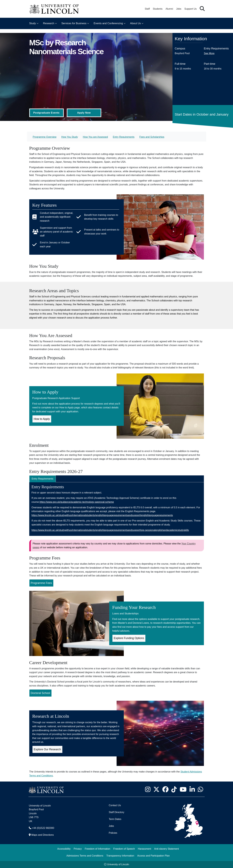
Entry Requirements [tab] (43, 479)
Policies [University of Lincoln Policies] (113, 833)
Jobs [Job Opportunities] (111, 826)
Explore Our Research (47, 749)
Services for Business (74, 23)
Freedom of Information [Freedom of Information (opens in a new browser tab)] (97, 849)
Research (49, 23)
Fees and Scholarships (152, 137)
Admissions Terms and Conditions (85, 856)
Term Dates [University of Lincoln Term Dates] (115, 819)
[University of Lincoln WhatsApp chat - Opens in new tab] (201, 789)
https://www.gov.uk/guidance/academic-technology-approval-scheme (77, 502)
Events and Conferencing (108, 23)
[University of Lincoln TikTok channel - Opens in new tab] (174, 789)
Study (33, 23)
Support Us (190, 9)
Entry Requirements (124, 137)
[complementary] (33, 845)
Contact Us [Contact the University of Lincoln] (115, 805)
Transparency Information (120, 856)
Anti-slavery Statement (166, 849)
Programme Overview (45, 137)
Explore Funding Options (129, 638)
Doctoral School (40, 693)
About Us (135, 23)
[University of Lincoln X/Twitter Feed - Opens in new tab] (156, 789)
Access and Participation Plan (153, 856)
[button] (202, 9)
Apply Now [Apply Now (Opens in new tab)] (84, 113)
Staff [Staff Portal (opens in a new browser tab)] (147, 9)
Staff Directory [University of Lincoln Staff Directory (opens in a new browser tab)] (116, 812)
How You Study (70, 137)
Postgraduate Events (46, 113)
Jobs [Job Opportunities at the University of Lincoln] (179, 9)
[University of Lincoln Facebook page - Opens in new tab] (166, 789)
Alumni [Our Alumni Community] (169, 9)
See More (209, 53)
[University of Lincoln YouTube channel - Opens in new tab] (183, 789)
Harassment (144, 849)
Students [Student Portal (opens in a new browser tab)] (158, 9)
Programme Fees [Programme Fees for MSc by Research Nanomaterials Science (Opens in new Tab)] (41, 583)
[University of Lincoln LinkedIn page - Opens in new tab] (192, 789)
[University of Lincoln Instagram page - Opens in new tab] (148, 789)
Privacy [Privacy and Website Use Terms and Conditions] (78, 849)
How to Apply (42, 419)
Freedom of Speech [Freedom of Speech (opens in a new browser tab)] (124, 849)
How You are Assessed (95, 137)
